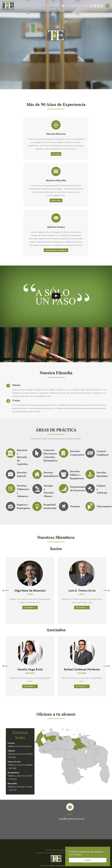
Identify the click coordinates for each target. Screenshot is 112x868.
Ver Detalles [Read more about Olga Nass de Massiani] (30, 607)
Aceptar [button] (88, 860)
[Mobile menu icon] (108, 6)
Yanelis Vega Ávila (30, 669)
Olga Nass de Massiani (30, 590)
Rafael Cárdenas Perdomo (82, 669)
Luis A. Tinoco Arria (82, 590)
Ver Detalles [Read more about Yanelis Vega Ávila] (29, 686)
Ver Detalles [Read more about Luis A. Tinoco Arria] (81, 607)
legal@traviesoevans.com (73, 6)
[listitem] (66, 737)
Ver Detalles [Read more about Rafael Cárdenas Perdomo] (81, 686)
